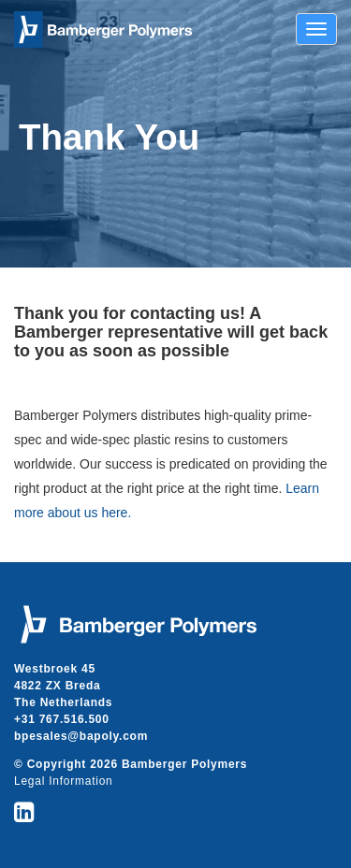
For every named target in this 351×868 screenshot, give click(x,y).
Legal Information (63, 781)
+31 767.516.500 (62, 719)
